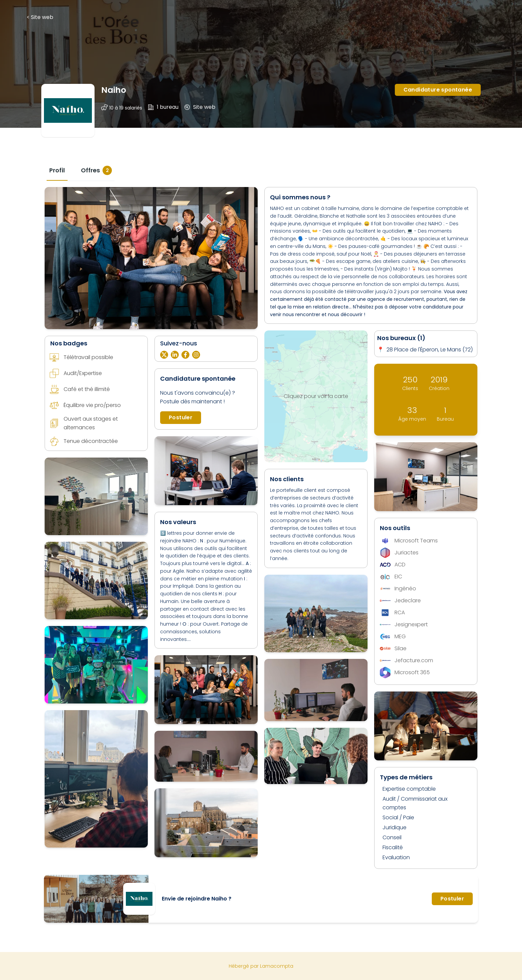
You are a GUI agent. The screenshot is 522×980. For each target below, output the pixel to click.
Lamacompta (277, 966)
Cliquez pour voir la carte (316, 396)
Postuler (181, 417)
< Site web (40, 17)
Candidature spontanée (438, 90)
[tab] (57, 170)
